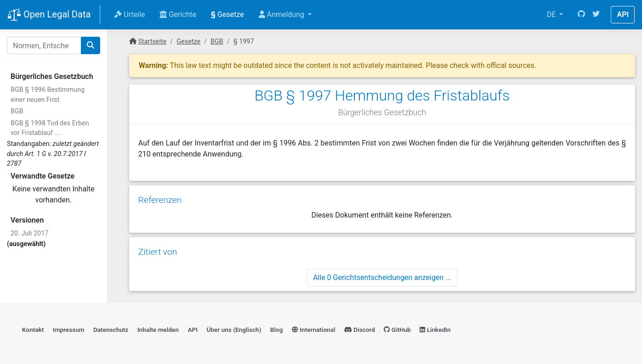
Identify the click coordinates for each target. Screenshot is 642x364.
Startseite (152, 42)
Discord (360, 330)
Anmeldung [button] (282, 14)
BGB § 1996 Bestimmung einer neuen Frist (48, 95)
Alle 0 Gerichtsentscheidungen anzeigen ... (382, 277)
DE (552, 14)
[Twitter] (596, 15)
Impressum (69, 330)
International (314, 330)
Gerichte (178, 14)
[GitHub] (581, 15)
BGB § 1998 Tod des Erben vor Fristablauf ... (50, 128)
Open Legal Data (49, 15)
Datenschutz (111, 330)
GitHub (397, 330)
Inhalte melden (158, 330)
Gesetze (227, 14)
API (623, 14)
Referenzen (160, 200)
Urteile (130, 14)
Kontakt (33, 330)
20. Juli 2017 (29, 233)
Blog (277, 330)
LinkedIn (435, 330)
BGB (17, 111)
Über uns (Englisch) (234, 330)
